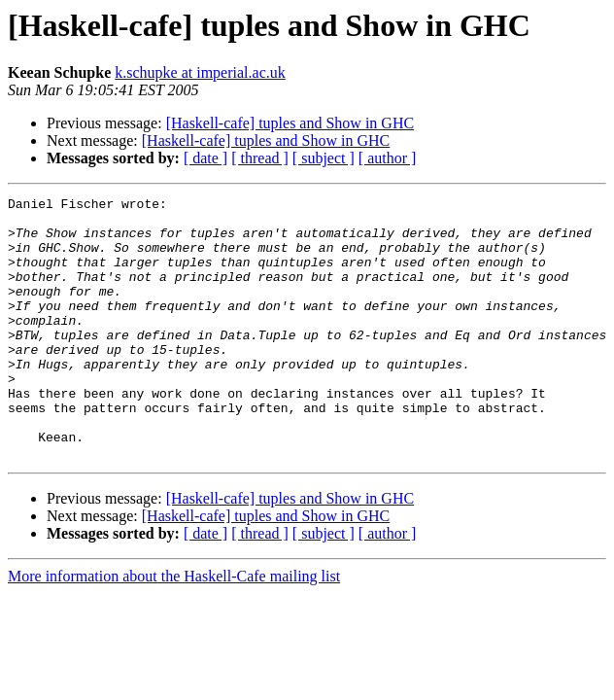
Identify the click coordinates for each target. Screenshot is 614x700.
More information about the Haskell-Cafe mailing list (174, 629)
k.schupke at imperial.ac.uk (200, 72)
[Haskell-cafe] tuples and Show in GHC (290, 123)
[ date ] (205, 158)
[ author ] (388, 158)
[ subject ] (324, 158)
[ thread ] (260, 158)
